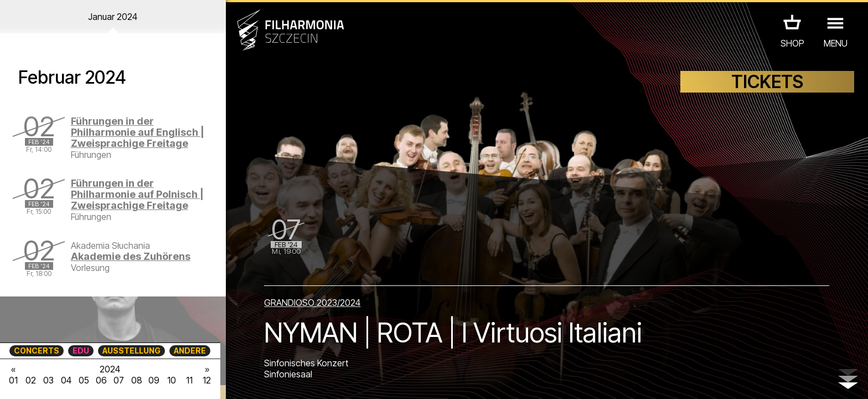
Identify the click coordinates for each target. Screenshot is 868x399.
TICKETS (767, 82)
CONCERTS (37, 351)
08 (137, 380)
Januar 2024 (113, 17)
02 (31, 380)
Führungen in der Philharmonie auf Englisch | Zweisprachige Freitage (138, 132)
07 (119, 380)
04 (66, 380)
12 (207, 380)
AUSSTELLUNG (131, 351)
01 (13, 380)
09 (154, 380)
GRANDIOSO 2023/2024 (312, 303)
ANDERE (190, 351)
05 (84, 380)
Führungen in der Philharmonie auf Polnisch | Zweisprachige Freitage (137, 194)
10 (172, 380)
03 (48, 380)
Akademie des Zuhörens (131, 256)
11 (189, 380)
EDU (81, 351)
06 (101, 380)
